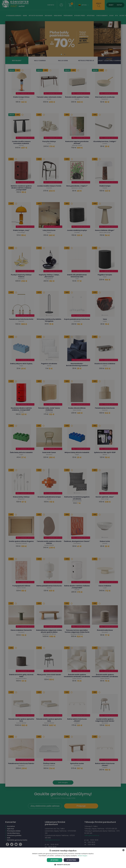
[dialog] (63, 434)
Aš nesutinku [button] (71, 860)
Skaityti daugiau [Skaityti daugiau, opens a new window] (83, 856)
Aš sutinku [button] (54, 860)
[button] (63, 865)
